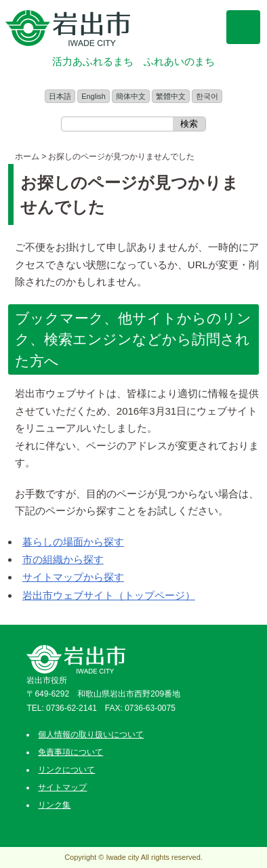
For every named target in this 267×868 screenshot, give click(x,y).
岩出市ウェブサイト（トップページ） (109, 595)
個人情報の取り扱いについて (91, 735)
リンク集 (54, 805)
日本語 (60, 96)
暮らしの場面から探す (73, 542)
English (93, 96)
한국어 (207, 96)
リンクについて (66, 770)
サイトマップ (62, 787)
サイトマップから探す (73, 577)
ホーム (27, 157)
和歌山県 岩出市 (68, 28)
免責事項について (70, 752)
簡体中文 (131, 96)
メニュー (243, 27)
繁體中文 (171, 96)
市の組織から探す (63, 559)
